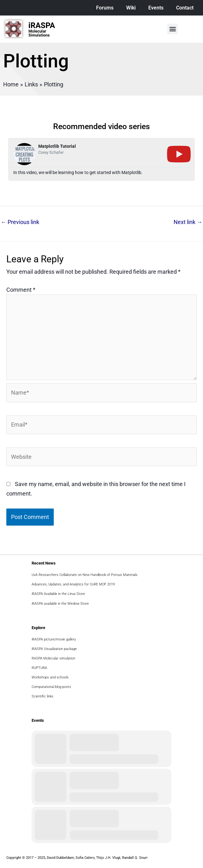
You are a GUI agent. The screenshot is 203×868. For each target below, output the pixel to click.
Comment (21, 290)
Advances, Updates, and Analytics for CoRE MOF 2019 (73, 584)
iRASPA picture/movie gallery (54, 639)
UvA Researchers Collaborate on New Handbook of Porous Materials (85, 575)
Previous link (20, 222)
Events (156, 8)
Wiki (131, 8)
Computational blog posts (51, 687)
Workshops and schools (50, 677)
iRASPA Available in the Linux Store (58, 594)
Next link (188, 222)
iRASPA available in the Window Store (60, 604)
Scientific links (43, 696)
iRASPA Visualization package (54, 649)
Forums (105, 8)
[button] (172, 29)
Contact (185, 8)
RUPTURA (39, 668)
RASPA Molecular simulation (53, 658)
